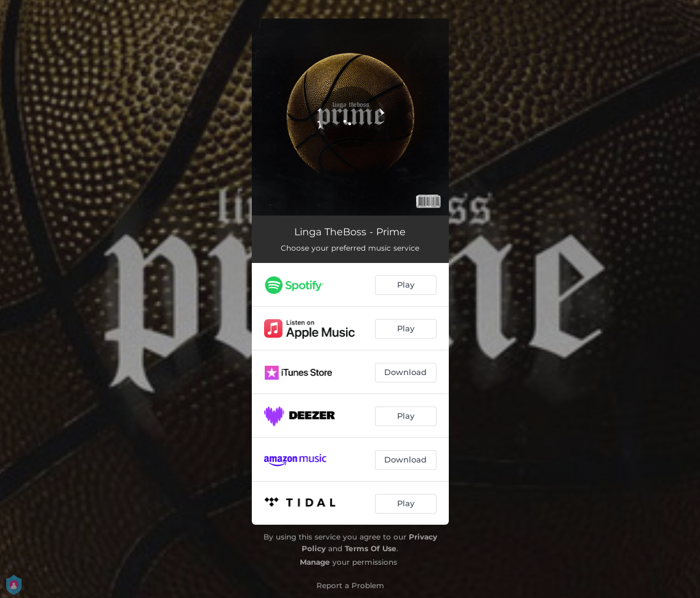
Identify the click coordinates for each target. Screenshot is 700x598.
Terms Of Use (371, 548)
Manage (315, 562)
